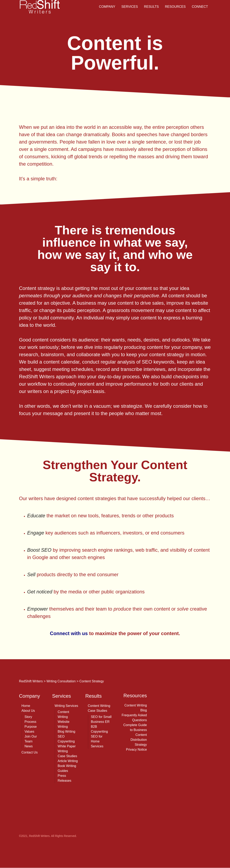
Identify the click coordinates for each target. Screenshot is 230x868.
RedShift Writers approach (48, 377)
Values (29, 732)
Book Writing (67, 766)
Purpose (31, 727)
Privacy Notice (136, 750)
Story (28, 717)
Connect (200, 7)
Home (26, 706)
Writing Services (66, 706)
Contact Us (30, 752)
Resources (175, 7)
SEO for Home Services (97, 741)
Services (130, 7)
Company (107, 7)
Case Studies (67, 756)
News (29, 746)
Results (151, 7)
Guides (63, 771)
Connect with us (69, 633)
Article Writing (68, 761)
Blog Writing (66, 732)
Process (30, 722)
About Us (28, 711)
